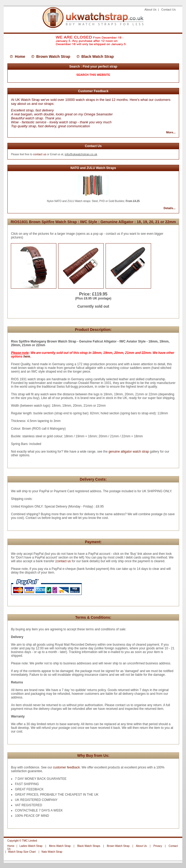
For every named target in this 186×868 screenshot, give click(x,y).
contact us (40, 154)
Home (20, 57)
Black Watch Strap (98, 57)
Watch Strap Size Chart (22, 852)
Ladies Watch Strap (31, 846)
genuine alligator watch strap (128, 452)
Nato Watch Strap (52, 852)
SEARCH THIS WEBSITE (93, 75)
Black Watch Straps (89, 846)
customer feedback (66, 767)
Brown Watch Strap (53, 57)
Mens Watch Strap (60, 846)
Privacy (158, 846)
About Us (151, 10)
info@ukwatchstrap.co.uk (81, 154)
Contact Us (169, 10)
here (27, 356)
